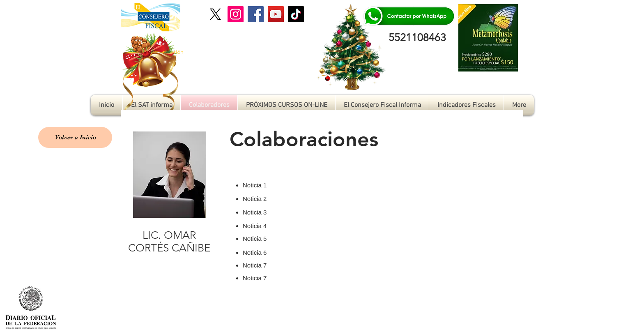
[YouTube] (276, 14)
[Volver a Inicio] (75, 137)
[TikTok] (296, 14)
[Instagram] (236, 14)
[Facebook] (256, 14)
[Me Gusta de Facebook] (591, 311)
